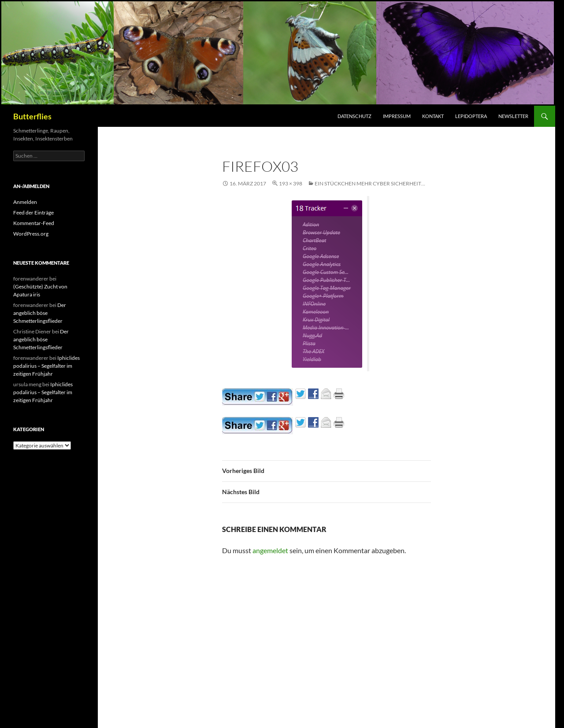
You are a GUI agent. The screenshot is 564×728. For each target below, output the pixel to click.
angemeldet (270, 550)
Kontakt (433, 116)
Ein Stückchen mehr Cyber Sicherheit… (370, 183)
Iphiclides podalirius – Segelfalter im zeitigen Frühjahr (46, 366)
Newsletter (513, 116)
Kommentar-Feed (34, 223)
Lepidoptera (471, 116)
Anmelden (25, 202)
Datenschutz (354, 116)
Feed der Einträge (33, 212)
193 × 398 (291, 183)
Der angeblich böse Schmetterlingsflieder (40, 313)
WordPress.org (31, 234)
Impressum (397, 116)
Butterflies (32, 116)
